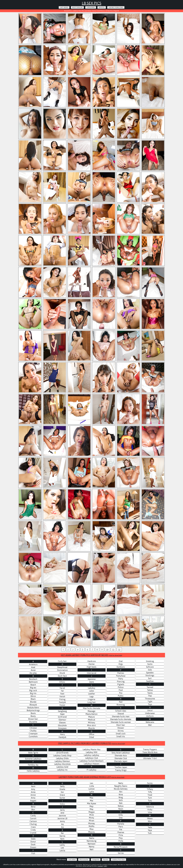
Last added (64, 7)
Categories (91, 7)
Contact (100, 866)
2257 (106, 866)
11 (113, 649)
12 (119, 649)
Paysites (102, 7)
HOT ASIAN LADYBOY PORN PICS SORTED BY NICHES (91, 655)
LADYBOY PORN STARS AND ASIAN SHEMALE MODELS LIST (91, 777)
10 (107, 649)
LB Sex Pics (92, 3)
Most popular (77, 7)
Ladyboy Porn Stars (116, 7)
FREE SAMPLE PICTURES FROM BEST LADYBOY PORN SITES (92, 743)
